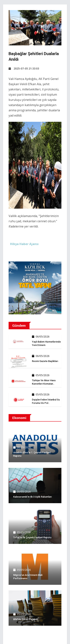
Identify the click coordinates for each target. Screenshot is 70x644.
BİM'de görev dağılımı (25, 619)
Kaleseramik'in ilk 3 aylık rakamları (32, 497)
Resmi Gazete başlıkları (45, 361)
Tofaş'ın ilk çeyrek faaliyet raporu (32, 537)
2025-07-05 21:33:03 (24, 68)
